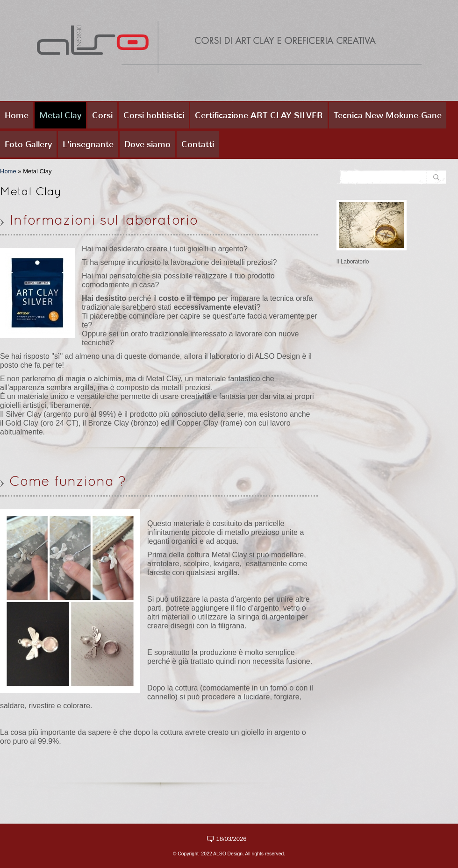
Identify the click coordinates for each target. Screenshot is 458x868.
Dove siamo (147, 144)
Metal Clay (60, 115)
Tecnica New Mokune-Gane (388, 115)
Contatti (198, 144)
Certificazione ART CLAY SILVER (259, 115)
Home (17, 115)
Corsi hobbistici (154, 115)
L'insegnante (88, 144)
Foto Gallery (28, 144)
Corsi (102, 115)
